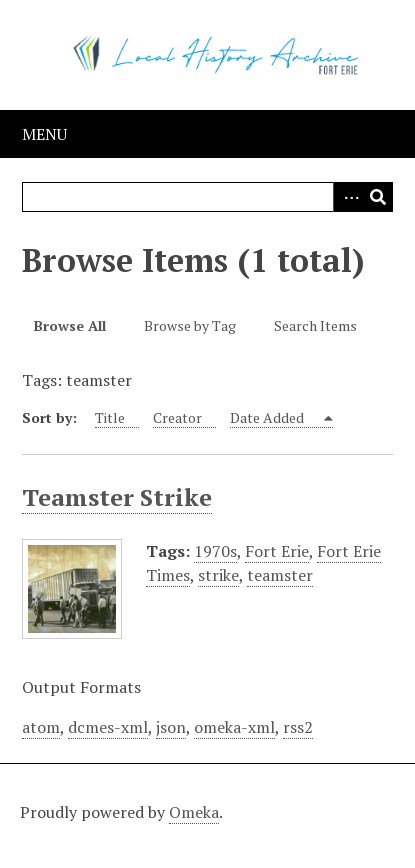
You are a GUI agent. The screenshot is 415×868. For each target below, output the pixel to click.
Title (110, 417)
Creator (177, 417)
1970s (215, 551)
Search (378, 197)
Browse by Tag (190, 325)
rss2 (298, 727)
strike (218, 575)
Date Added (268, 417)
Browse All (70, 325)
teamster (280, 575)
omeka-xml (234, 727)
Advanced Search (348, 197)
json (171, 727)
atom (41, 727)
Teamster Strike (117, 497)
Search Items (315, 325)
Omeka (194, 812)
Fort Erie (277, 551)
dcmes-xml (108, 727)
